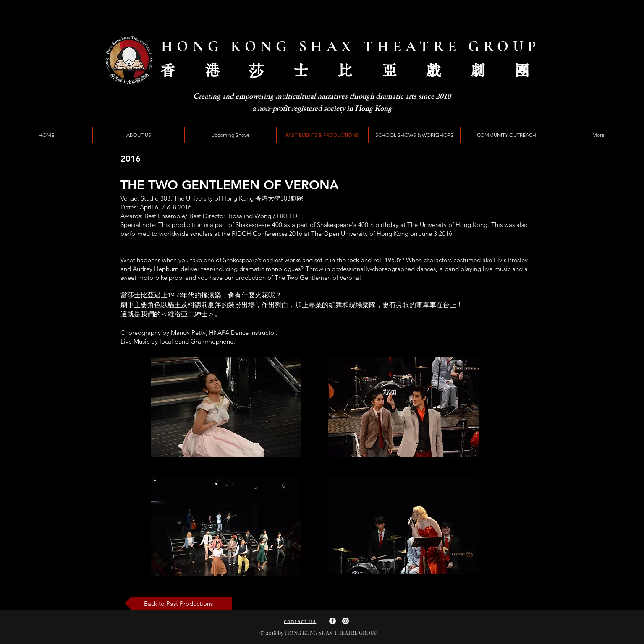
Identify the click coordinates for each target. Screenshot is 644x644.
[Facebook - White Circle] (332, 621)
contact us (300, 621)
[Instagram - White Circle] (346, 621)
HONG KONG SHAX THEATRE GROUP (351, 47)
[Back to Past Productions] (178, 604)
